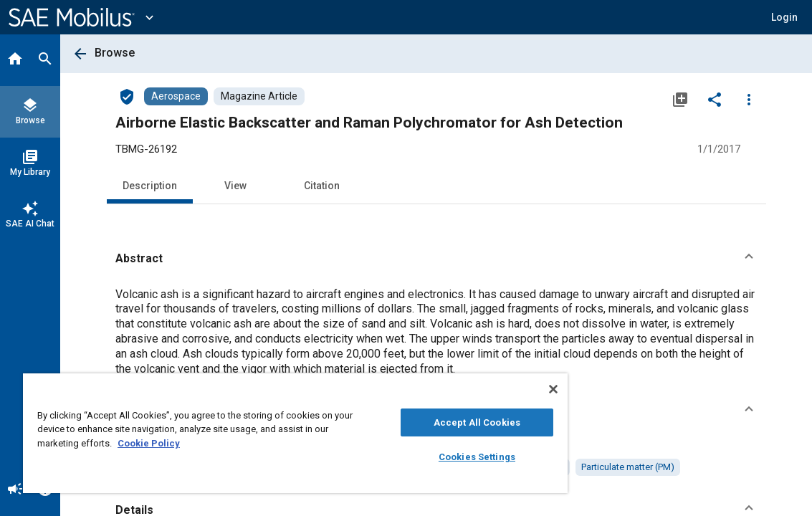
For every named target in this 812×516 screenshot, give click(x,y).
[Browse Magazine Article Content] (259, 96)
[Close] (479, 389)
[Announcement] (15, 490)
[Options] (749, 99)
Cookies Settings (415, 457)
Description (150, 186)
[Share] (715, 99)
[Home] (15, 60)
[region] (258, 433)
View (235, 186)
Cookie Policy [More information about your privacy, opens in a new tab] (201, 443)
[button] (436, 259)
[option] (509, 467)
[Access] (127, 96)
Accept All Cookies (415, 422)
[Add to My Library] (680, 99)
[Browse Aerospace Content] (176, 96)
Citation (322, 186)
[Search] (45, 60)
